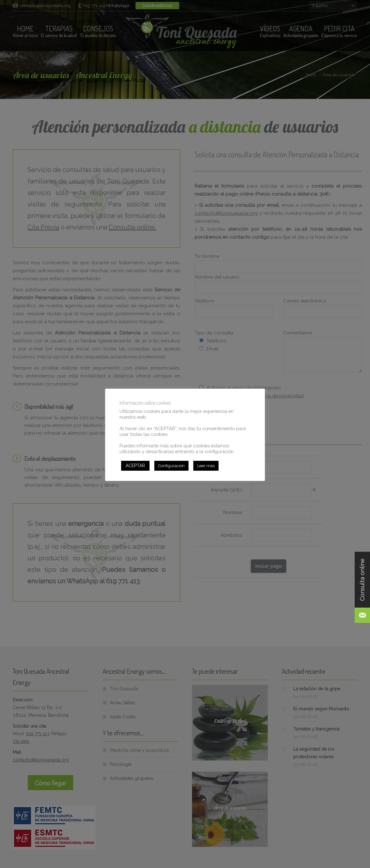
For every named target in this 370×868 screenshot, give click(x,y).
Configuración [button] (171, 466)
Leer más (206, 466)
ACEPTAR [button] (135, 466)
